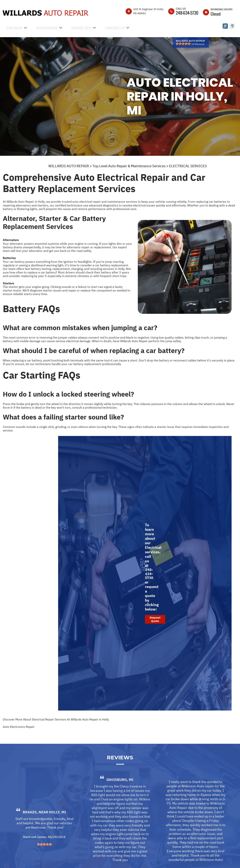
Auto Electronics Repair (19, 727)
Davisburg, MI (120, 795)
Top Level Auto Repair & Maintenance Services (129, 166)
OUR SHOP (14, 28)
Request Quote (155, 619)
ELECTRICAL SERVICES (188, 166)
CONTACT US (115, 28)
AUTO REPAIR (47, 28)
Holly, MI (57, 827)
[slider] (183, 44)
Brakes (30, 827)
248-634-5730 (187, 13)
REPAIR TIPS (81, 28)
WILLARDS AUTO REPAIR (69, 166)
